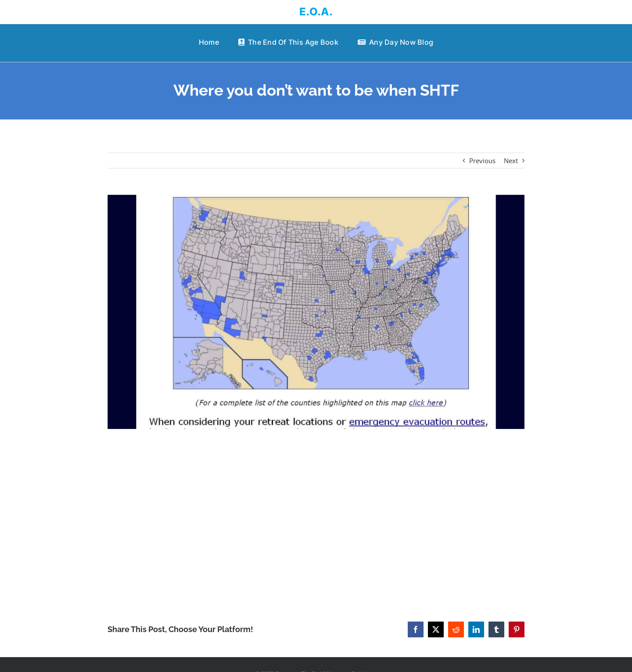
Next (511, 161)
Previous (482, 161)
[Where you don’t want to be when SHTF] (316, 312)
